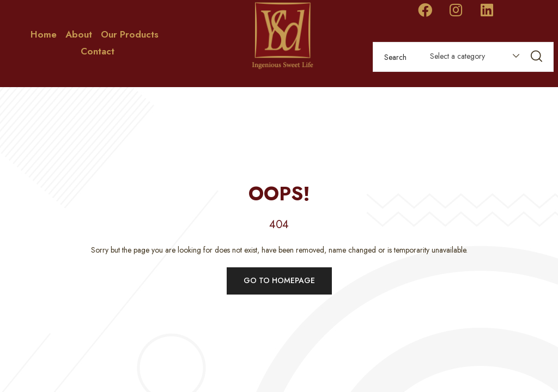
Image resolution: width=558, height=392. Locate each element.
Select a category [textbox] (457, 56)
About (79, 34)
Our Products (130, 34)
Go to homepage (279, 280)
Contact (98, 51)
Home (44, 34)
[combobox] (469, 58)
